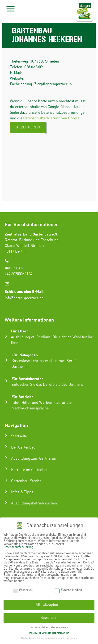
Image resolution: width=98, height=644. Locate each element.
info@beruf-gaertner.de (24, 298)
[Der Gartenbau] (6, 447)
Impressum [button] (71, 638)
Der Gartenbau (23, 447)
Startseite (19, 436)
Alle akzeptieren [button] (49, 605)
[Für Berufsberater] (6, 381)
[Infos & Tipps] (6, 491)
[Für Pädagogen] (6, 360)
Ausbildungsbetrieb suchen (34, 503)
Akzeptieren (28, 127)
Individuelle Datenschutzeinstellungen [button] (49, 633)
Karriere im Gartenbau (30, 470)
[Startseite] (6, 435)
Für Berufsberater (27, 379)
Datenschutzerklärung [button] (51, 638)
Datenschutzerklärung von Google (51, 118)
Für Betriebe (23, 397)
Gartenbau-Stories (26, 481)
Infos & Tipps (22, 492)
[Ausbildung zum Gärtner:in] (6, 458)
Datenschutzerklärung (18, 547)
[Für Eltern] (6, 336)
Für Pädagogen (25, 355)
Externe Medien (68, 590)
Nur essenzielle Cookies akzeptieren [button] (49, 627)
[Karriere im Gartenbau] (6, 469)
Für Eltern (20, 331)
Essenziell (23, 590)
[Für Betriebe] (6, 402)
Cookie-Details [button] (29, 638)
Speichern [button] (49, 618)
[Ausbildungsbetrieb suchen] (6, 503)
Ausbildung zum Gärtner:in (34, 459)
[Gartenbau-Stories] (6, 480)
